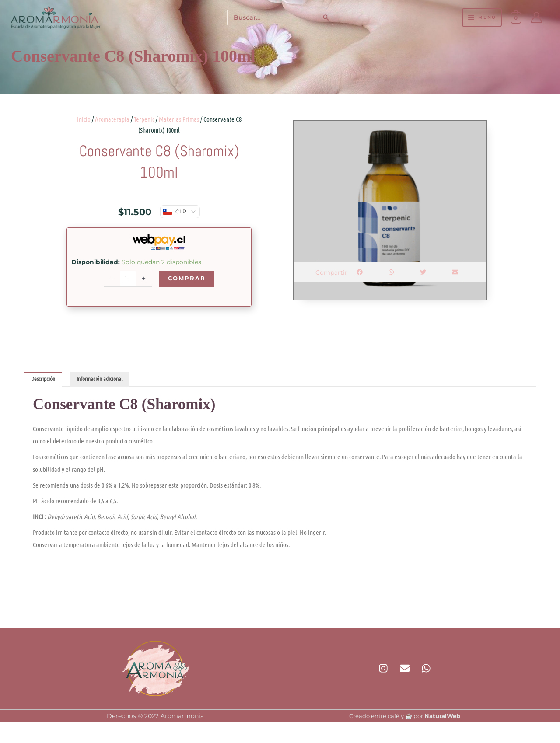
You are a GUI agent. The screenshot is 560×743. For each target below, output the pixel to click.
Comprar (187, 279)
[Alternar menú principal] (482, 17)
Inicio (84, 119)
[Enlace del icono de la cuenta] (536, 17)
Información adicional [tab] (105, 380)
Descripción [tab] (45, 380)
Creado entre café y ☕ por (405, 717)
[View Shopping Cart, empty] (516, 17)
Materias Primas (179, 119)
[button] (359, 272)
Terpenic (144, 119)
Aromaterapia (112, 119)
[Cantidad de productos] (127, 279)
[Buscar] (326, 18)
